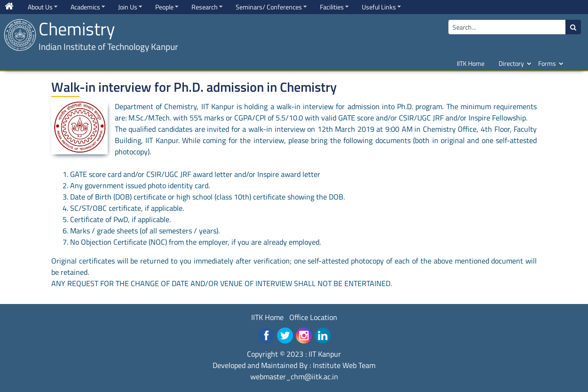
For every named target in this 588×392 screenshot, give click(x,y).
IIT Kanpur (325, 354)
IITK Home (471, 63)
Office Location (313, 317)
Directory (511, 63)
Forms (547, 63)
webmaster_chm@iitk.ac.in (294, 376)
